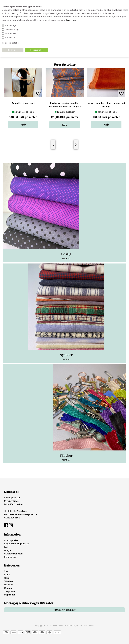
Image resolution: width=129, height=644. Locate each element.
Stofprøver (10, 591)
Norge (8, 550)
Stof (6, 571)
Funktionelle (10, 33)
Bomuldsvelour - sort (23, 103)
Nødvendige (10, 25)
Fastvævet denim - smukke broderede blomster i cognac (65, 105)
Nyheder (9, 585)
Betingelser (10, 557)
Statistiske (10, 37)
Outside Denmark (14, 554)
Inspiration (10, 595)
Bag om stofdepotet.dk (17, 544)
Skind (7, 575)
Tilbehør (9, 581)
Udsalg (8, 588)
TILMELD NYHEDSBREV (65, 610)
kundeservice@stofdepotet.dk (21, 514)
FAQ (6, 547)
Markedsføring (12, 29)
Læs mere (71, 20)
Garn (7, 578)
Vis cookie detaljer (10, 43)
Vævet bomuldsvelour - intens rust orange (106, 105)
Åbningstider (11, 540)
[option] (23, 98)
